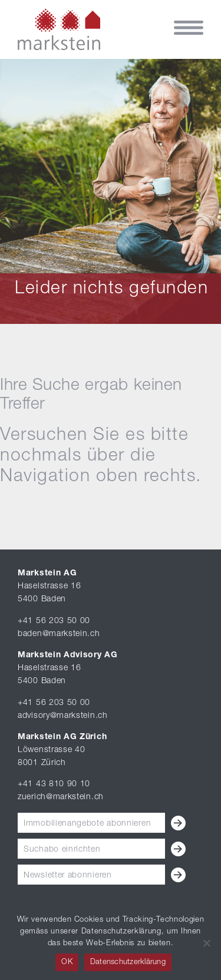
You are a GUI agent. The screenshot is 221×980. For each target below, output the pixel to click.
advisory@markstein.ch (63, 716)
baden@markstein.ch (59, 634)
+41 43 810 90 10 (54, 784)
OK (67, 963)
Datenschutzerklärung (128, 963)
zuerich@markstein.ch (61, 797)
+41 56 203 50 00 (54, 621)
